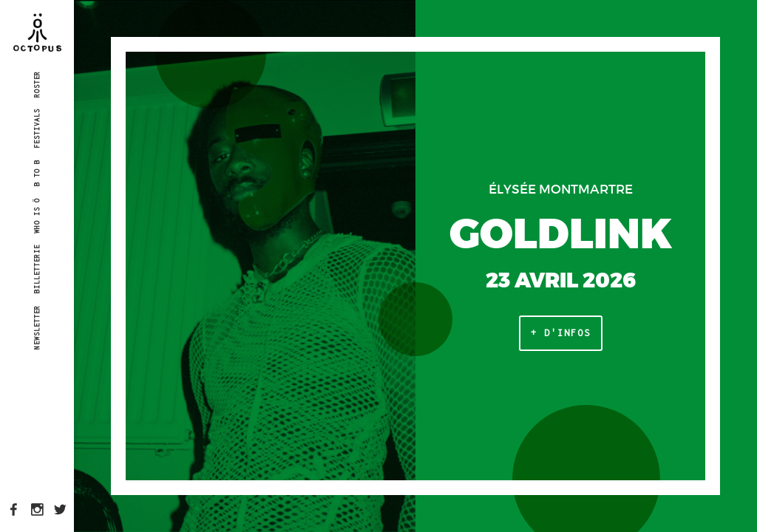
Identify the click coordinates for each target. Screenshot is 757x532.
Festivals (37, 129)
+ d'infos (561, 333)
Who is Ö (37, 216)
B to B (37, 173)
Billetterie (37, 269)
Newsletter (37, 327)
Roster (37, 83)
